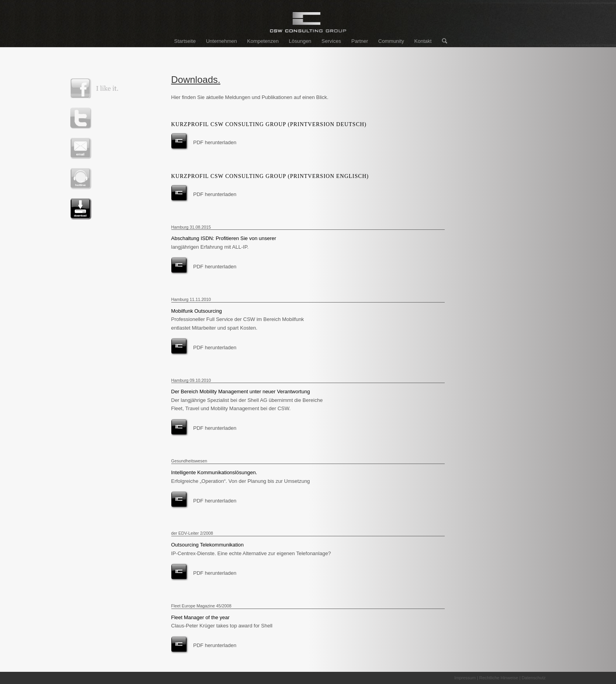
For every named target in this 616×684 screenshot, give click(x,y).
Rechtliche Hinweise (499, 678)
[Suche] (442, 41)
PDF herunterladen (215, 142)
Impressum (465, 678)
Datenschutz (534, 678)
